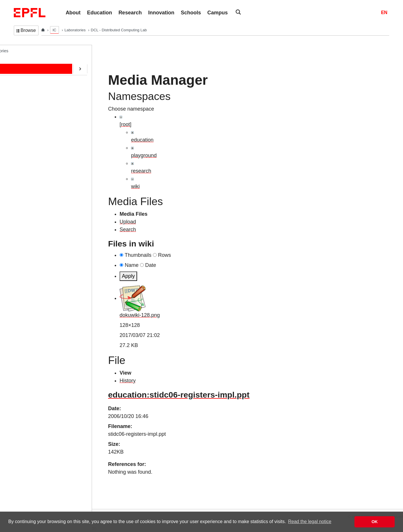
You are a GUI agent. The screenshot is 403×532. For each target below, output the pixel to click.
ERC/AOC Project (36, 134)
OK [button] (375, 522)
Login (7, 505)
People (26, 74)
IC (54, 30)
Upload (128, 222)
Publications (30, 98)
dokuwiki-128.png (140, 315)
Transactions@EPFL (38, 194)
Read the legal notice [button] (310, 522)
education (142, 140)
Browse (26, 30)
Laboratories (75, 30)
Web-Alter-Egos (34, 182)
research (141, 171)
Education (28, 86)
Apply (128, 276)
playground (144, 155)
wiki (135, 186)
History (128, 381)
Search (128, 230)
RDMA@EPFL (33, 170)
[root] (125, 124)
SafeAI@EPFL (33, 158)
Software (27, 122)
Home (25, 62)
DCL (18, 51)
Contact (26, 110)
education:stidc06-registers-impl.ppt (179, 395)
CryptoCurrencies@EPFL (43, 146)
